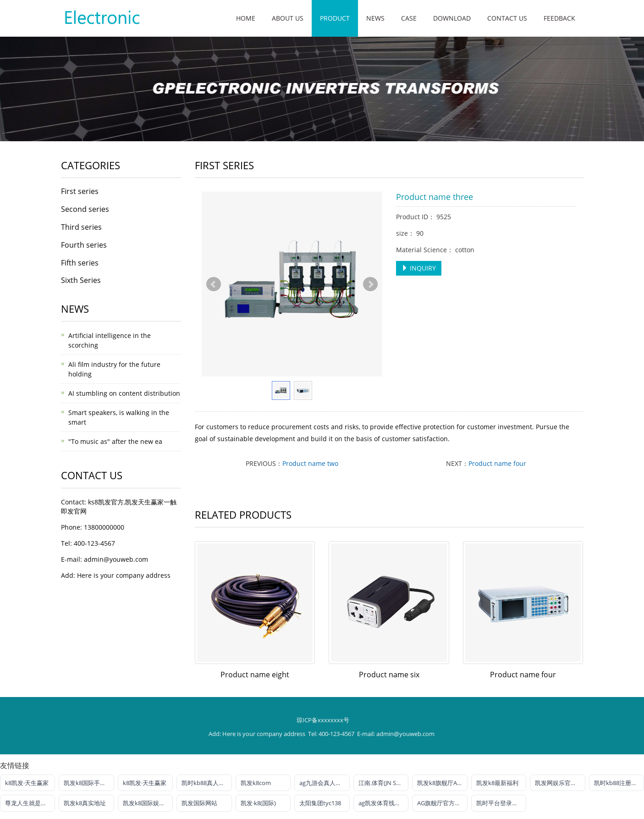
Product (335, 18)
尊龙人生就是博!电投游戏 (30, 803)
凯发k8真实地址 (85, 803)
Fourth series (84, 245)
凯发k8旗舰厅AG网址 (442, 783)
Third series (81, 227)
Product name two (310, 463)
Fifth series (80, 263)
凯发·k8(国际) (258, 803)
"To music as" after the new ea (115, 441)
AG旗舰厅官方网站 (442, 803)
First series (80, 191)
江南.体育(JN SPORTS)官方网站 (383, 783)
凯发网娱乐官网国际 (560, 783)
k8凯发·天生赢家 (27, 783)
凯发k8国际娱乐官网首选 (148, 803)
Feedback (559, 18)
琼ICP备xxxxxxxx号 (323, 720)
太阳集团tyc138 (320, 803)
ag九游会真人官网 (323, 783)
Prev (214, 284)
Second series (85, 209)
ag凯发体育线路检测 (383, 803)
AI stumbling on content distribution (124, 393)
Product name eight (255, 675)
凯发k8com (256, 783)
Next (370, 284)
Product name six (389, 675)
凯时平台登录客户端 (501, 803)
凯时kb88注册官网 (619, 783)
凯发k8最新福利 (497, 783)
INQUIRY (419, 268)
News (375, 18)
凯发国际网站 (199, 803)
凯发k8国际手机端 (88, 783)
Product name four (497, 463)
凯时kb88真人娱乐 (206, 783)
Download (452, 18)
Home (246, 18)
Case (409, 18)
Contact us (507, 18)
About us (288, 18)
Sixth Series (81, 280)
